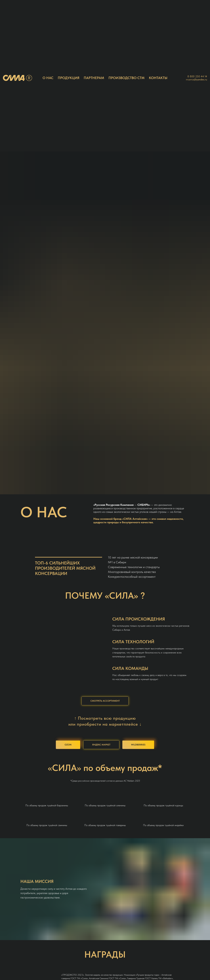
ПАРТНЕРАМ (94, 78)
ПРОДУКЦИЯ (69, 78)
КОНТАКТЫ (158, 78)
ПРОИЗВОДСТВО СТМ (127, 78)
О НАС (48, 78)
